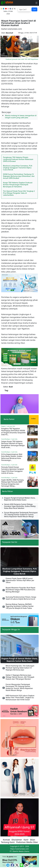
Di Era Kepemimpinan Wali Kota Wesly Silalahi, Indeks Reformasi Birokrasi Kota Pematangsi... (12, 457)
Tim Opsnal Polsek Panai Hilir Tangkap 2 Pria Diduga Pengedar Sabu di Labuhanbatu (19, 193)
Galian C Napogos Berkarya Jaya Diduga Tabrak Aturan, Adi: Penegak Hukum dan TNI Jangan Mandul (20, 677)
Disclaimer (17, 840)
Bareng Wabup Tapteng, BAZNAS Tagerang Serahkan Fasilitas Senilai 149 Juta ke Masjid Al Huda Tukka (19, 606)
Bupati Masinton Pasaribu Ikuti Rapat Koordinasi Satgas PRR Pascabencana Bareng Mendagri (20, 590)
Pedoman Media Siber (27, 842)
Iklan (33, 840)
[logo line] (22, 866)
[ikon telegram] (8, 866)
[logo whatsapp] (31, 866)
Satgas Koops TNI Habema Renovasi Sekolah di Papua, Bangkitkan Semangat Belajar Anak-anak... (13, 444)
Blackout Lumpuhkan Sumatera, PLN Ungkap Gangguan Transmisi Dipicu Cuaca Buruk (18, 168)
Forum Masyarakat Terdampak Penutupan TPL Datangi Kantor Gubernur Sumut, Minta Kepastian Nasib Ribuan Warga (19, 687)
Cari (34, 9)
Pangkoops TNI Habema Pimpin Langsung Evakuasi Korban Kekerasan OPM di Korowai (18, 159)
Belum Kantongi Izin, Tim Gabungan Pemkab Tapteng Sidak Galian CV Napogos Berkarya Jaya (20, 668)
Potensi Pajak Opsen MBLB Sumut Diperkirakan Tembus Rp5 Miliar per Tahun (20, 580)
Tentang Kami (8, 842)
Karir (26, 840)
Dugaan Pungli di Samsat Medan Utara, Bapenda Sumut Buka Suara (20, 660)
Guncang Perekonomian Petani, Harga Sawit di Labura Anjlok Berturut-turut (21, 598)
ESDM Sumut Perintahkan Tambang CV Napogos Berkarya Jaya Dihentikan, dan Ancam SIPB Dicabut (19, 176)
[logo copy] (27, 866)
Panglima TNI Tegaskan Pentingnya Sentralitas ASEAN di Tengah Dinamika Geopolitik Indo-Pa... (13, 432)
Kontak (6, 840)
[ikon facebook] (13, 866)
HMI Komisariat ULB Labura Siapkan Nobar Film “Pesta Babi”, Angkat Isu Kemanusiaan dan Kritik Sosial (20, 698)
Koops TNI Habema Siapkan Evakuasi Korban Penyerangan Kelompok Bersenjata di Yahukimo (18, 185)
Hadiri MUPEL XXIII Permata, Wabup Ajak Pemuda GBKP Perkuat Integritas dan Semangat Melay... (13, 483)
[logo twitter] (17, 866)
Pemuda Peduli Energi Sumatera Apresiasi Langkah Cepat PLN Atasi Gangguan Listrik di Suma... (13, 470)
